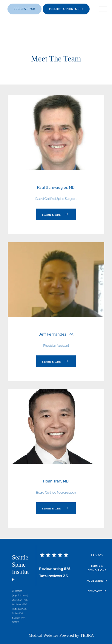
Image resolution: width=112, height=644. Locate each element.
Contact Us (97, 591)
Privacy (97, 555)
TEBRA (87, 635)
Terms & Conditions (97, 568)
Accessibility (97, 581)
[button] (103, 10)
